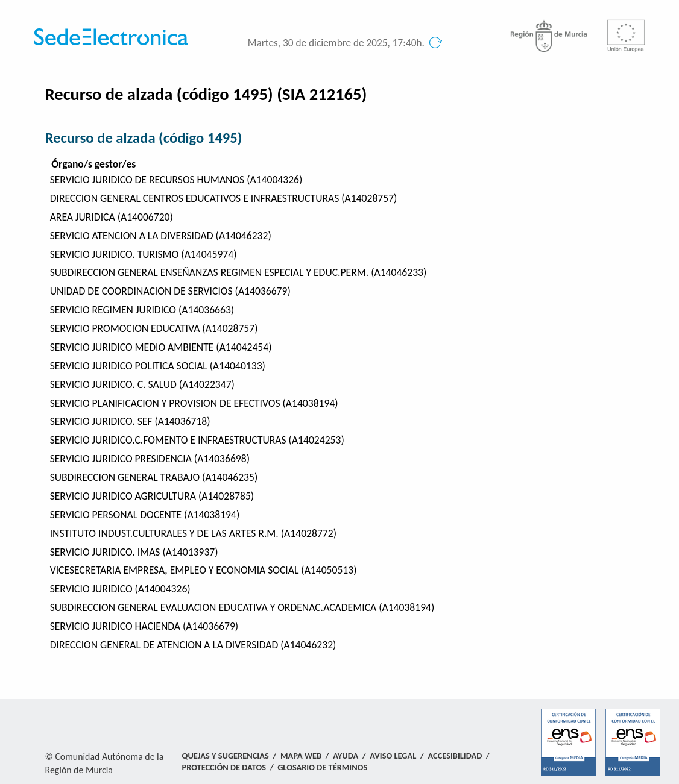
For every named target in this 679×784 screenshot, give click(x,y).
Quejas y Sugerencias (226, 756)
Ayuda (346, 756)
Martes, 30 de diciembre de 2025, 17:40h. (336, 43)
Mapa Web (301, 756)
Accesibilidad (455, 756)
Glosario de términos (322, 767)
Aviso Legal (393, 756)
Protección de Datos (224, 767)
